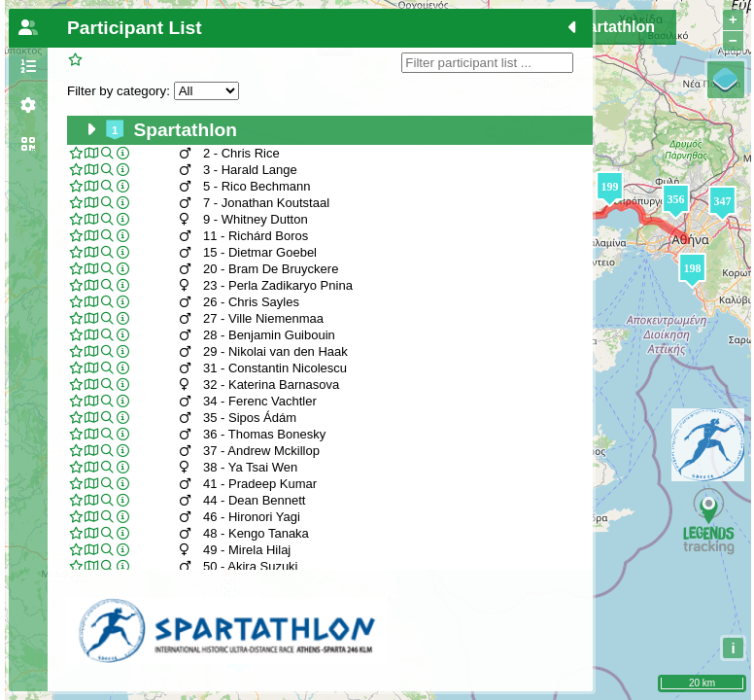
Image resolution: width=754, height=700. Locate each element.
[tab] (28, 28)
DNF (336, 46)
